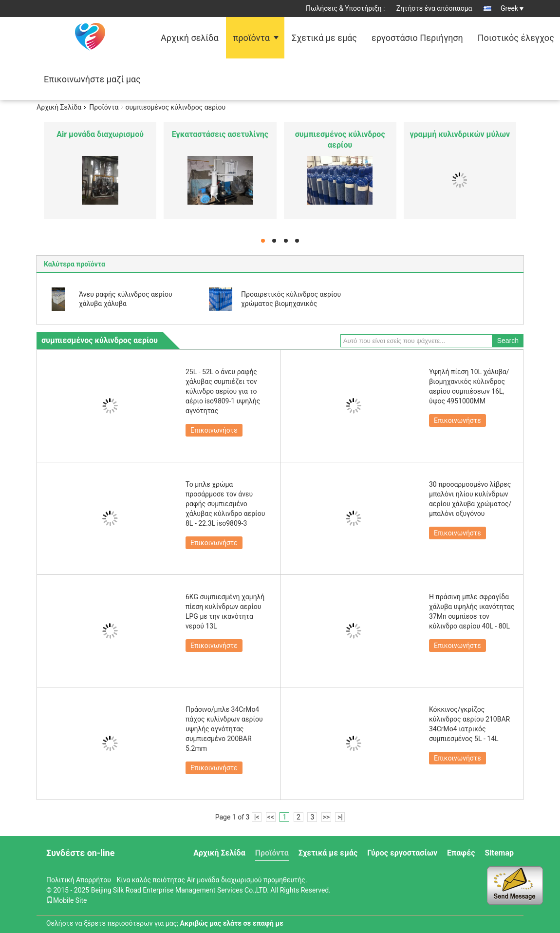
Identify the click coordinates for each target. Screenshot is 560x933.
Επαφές (461, 853)
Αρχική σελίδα (190, 38)
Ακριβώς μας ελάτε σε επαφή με (232, 923)
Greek (512, 8)
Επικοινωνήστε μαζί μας (92, 79)
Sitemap (499, 853)
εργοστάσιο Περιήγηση (417, 38)
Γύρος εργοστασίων (402, 853)
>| (340, 817)
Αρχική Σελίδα (59, 107)
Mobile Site (67, 900)
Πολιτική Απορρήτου (79, 880)
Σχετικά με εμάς (324, 38)
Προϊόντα (104, 107)
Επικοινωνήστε (214, 430)
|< (257, 817)
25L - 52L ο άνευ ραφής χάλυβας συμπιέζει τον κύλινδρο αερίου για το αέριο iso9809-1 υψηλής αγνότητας (223, 391)
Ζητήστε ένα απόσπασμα (434, 8)
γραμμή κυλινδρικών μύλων (460, 134)
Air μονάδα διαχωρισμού (100, 134)
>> (326, 817)
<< (271, 817)
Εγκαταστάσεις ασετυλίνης (220, 134)
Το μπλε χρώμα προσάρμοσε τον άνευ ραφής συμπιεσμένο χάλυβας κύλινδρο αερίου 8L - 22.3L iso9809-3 (225, 504)
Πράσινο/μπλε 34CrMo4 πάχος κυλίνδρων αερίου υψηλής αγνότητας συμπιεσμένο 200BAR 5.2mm (224, 729)
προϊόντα (252, 38)
